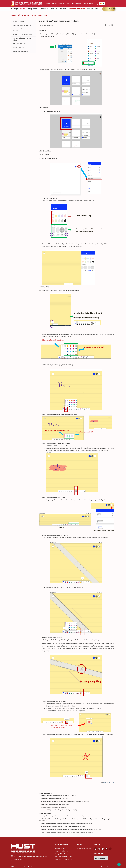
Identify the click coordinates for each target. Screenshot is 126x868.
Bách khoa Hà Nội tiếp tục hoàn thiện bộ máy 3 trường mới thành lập (61, 802)
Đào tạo (54, 9)
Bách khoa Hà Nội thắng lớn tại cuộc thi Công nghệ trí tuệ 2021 (59, 827)
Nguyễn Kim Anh (108, 782)
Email (68, 3)
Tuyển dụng (50, 3)
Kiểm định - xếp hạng (19, 44)
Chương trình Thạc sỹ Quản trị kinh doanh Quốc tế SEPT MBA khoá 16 (61, 816)
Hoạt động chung (19, 22)
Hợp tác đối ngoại (94, 9)
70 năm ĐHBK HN (109, 9)
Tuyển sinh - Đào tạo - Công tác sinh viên (23, 30)
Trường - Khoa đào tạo (62, 854)
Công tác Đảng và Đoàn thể (22, 25)
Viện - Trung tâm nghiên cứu (63, 857)
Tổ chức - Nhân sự (18, 48)
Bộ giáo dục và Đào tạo (84, 848)
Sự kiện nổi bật (33, 9)
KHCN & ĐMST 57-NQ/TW (77, 9)
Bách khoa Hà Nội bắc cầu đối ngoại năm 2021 (55, 810)
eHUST (91, 3)
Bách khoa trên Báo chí (20, 51)
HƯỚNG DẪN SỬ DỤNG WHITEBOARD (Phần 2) (54, 796)
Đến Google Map (101, 858)
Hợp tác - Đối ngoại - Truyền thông (22, 39)
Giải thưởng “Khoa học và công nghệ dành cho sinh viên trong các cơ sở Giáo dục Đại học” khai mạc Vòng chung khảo (76, 819)
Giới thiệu (14, 9)
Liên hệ (85, 3)
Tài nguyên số (60, 3)
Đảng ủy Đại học (60, 848)
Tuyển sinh (45, 9)
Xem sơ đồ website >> (108, 867)
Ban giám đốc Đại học (61, 851)
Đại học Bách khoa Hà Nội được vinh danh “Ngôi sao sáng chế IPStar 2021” (63, 824)
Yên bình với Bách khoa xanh (49, 807)
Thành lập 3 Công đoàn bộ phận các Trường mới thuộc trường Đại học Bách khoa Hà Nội (67, 829)
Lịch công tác (77, 3)
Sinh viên (63, 9)
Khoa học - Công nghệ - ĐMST (22, 35)
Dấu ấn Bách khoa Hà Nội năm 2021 (51, 799)
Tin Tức (23, 9)
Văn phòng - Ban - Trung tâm (63, 859)
